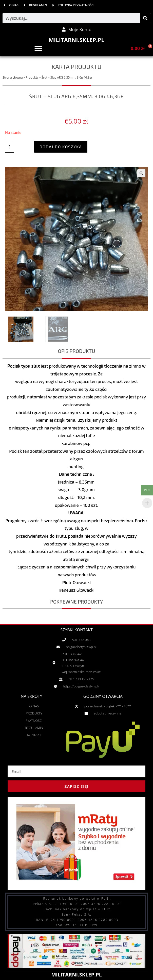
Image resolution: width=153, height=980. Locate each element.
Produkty (32, 77)
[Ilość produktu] (10, 147)
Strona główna (13, 77)
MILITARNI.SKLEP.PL (76, 40)
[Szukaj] (145, 18)
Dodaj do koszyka (61, 147)
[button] (38, 49)
